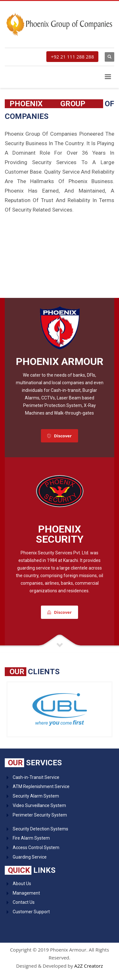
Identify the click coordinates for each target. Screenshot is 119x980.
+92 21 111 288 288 (72, 57)
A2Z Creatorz (89, 966)
